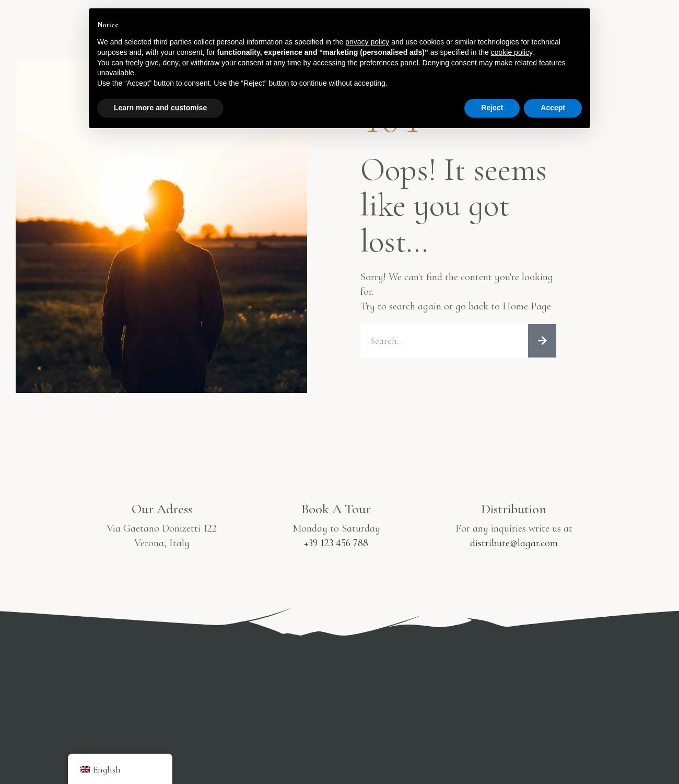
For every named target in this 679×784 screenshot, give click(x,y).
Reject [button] (492, 108)
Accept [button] (553, 108)
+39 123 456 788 (336, 557)
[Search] (542, 354)
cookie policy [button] (512, 52)
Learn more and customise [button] (160, 108)
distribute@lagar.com (514, 557)
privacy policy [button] (367, 42)
